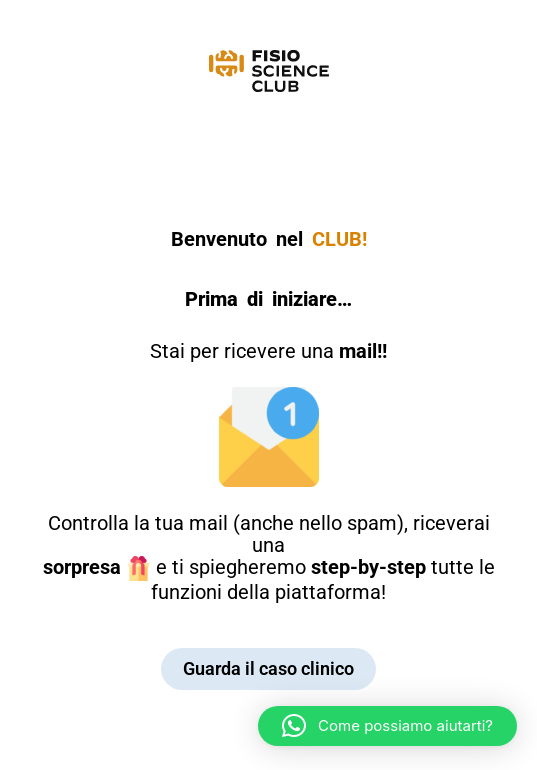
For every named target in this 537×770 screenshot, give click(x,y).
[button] (387, 726)
